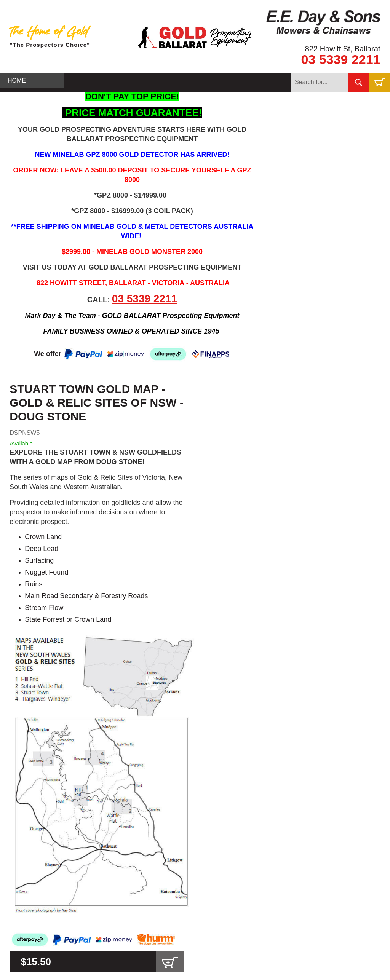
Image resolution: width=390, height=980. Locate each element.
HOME (17, 81)
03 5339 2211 (341, 59)
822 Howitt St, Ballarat (343, 49)
